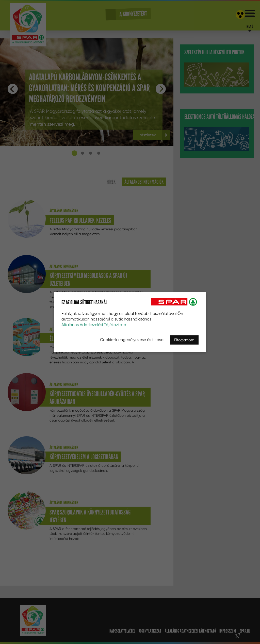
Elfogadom (184, 340)
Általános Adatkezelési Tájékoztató (94, 325)
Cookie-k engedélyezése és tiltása (132, 340)
